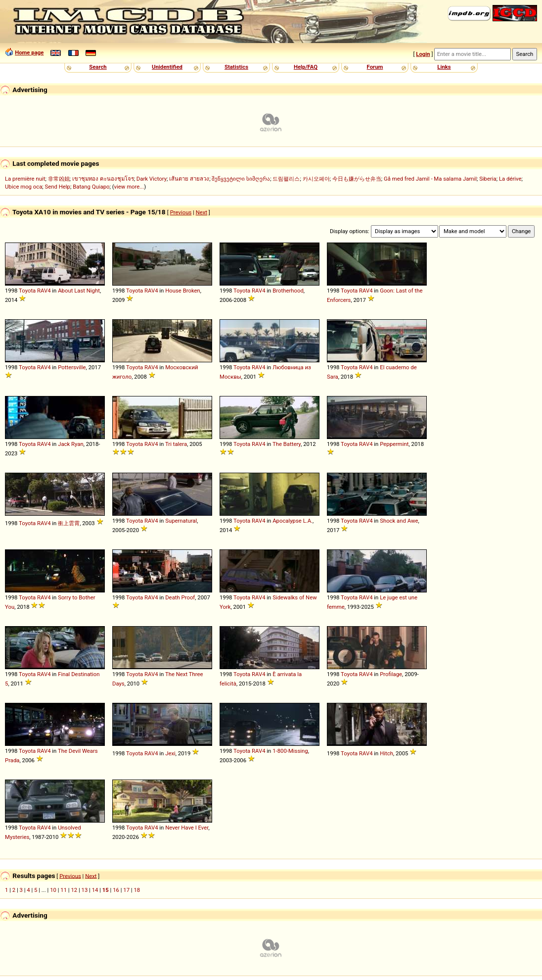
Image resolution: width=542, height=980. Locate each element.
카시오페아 (316, 179)
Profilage (391, 674)
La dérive (510, 179)
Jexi (170, 753)
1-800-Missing (290, 751)
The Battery (287, 444)
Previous (181, 212)
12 (74, 890)
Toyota (27, 291)
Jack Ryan (71, 444)
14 (95, 890)
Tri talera (176, 444)
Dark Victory (152, 179)
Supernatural (181, 521)
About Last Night (79, 291)
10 (53, 890)
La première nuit (25, 179)
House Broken (183, 291)
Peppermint (394, 444)
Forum (375, 67)
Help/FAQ (306, 67)
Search (98, 67)
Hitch (386, 753)
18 (137, 890)
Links (444, 67)
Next (202, 212)
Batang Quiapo (91, 187)
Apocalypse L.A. (293, 521)
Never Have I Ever (187, 828)
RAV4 (44, 291)
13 (85, 890)
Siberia (488, 179)
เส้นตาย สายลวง (189, 179)
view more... (129, 187)
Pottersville (72, 367)
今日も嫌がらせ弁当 (357, 179)
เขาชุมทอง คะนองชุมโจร (103, 179)
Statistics (236, 67)
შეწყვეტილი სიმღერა (241, 179)
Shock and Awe (399, 521)
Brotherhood (288, 291)
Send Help (58, 187)
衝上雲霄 (69, 523)
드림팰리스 (286, 179)
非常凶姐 (59, 179)
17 (126, 890)
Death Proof (180, 597)
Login (423, 54)
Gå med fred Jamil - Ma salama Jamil (430, 179)
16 (116, 890)
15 (106, 890)
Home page (29, 52)
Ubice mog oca (23, 187)
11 (64, 890)
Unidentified (167, 67)
